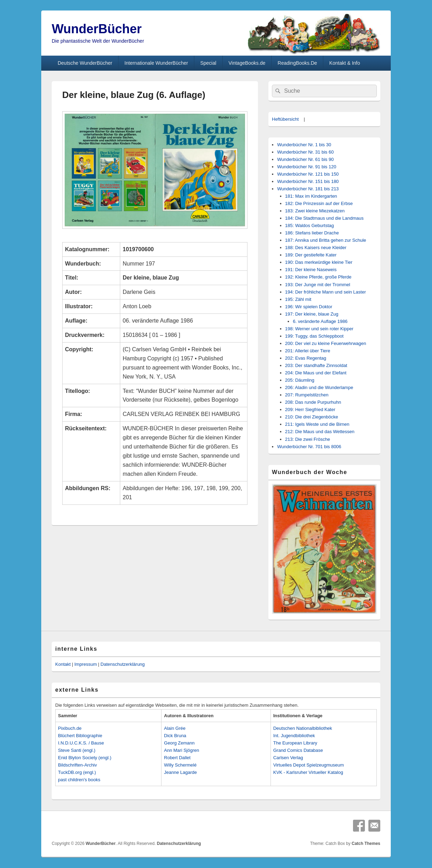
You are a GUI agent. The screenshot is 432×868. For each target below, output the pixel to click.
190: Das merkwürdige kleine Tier (319, 262)
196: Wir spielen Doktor (309, 307)
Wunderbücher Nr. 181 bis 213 (308, 189)
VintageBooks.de (247, 63)
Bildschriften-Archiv (77, 765)
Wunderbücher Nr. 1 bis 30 (304, 145)
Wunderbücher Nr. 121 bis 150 (308, 174)
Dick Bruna (175, 736)
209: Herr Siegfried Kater (310, 410)
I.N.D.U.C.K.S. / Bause (81, 743)
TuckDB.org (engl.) (77, 772)
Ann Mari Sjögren (181, 750)
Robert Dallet (177, 758)
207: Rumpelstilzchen (307, 395)
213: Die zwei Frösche (308, 439)
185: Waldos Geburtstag (310, 225)
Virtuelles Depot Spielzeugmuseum (309, 765)
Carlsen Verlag (288, 758)
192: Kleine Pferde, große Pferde (318, 277)
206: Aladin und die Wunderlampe (319, 387)
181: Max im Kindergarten (311, 196)
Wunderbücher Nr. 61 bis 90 (305, 159)
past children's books (79, 780)
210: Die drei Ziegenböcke (312, 417)
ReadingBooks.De (297, 63)
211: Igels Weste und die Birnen (317, 424)
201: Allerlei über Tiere (308, 351)
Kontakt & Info (345, 63)
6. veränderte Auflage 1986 (320, 321)
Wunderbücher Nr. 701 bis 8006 (309, 447)
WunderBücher (97, 29)
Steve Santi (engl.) (77, 750)
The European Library (295, 743)
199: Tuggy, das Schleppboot (314, 336)
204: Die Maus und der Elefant (316, 373)
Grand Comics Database (298, 750)
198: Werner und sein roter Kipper (319, 329)
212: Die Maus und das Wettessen (320, 432)
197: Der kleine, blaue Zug (312, 314)
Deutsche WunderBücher (85, 63)
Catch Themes (366, 844)
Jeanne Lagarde (180, 772)
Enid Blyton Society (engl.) (85, 758)
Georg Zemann (179, 743)
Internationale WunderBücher (156, 63)
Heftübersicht (285, 119)
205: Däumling (300, 380)
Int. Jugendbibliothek (294, 736)
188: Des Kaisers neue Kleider (316, 248)
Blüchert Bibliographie (80, 736)
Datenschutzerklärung (123, 664)
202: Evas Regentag (306, 358)
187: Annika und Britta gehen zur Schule (326, 240)
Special (208, 63)
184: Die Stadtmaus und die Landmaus (325, 218)
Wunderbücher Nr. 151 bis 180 (308, 181)
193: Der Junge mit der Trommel (318, 285)
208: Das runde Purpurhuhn (313, 402)
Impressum (86, 664)
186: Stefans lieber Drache (312, 233)
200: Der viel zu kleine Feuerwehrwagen (326, 343)
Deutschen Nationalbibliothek (303, 728)
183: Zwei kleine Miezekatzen (315, 211)
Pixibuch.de (70, 728)
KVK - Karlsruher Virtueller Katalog (308, 772)
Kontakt (63, 664)
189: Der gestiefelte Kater (311, 255)
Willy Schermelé (180, 765)
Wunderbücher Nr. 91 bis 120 (307, 167)
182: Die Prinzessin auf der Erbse (319, 203)
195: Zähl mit (298, 299)
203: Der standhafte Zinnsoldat (316, 365)
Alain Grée (175, 728)
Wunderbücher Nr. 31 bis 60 (305, 152)
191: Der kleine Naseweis (311, 270)
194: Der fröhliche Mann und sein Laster (326, 292)
